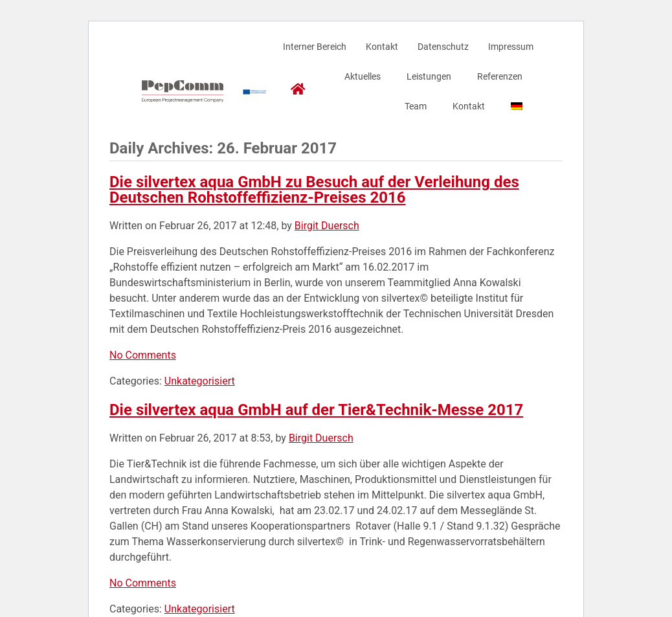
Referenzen (500, 76)
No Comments (143, 355)
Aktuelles (363, 76)
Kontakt (382, 47)
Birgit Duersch (327, 226)
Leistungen (429, 76)
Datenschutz (443, 47)
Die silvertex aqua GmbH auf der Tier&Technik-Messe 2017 (316, 410)
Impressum (511, 47)
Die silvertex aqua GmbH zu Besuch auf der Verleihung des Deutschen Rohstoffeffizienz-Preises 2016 (314, 190)
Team (416, 106)
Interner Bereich (315, 47)
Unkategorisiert (200, 381)
